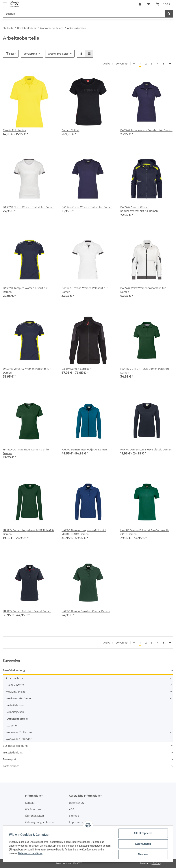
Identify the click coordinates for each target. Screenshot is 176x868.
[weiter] (170, 64)
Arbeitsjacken (16, 712)
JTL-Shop (157, 863)
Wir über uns (33, 809)
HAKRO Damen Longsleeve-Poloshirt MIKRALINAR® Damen (84, 532)
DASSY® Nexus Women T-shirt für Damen (29, 207)
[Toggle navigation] (5, 2)
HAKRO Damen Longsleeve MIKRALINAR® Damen (28, 532)
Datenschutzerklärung (31, 853)
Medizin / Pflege (16, 692)
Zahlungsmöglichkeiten (39, 822)
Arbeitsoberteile (17, 719)
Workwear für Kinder (19, 739)
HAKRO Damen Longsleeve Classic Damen (146, 449)
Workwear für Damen (19, 698)
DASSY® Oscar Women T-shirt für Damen (87, 207)
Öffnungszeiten (35, 816)
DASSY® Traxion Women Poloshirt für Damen (85, 290)
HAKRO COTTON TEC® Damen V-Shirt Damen (26, 451)
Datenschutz (77, 803)
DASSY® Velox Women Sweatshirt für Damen (143, 290)
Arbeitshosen (15, 705)
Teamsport (10, 759)
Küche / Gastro (15, 685)
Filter (11, 54)
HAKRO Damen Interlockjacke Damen (84, 449)
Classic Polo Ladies (14, 130)
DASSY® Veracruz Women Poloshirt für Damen (27, 371)
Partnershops (11, 766)
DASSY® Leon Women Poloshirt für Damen (146, 130)
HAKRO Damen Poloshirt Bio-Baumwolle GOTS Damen (145, 532)
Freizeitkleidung (13, 752)
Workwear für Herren (19, 732)
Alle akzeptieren (143, 833)
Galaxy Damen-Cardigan (76, 369)
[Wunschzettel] (149, 4)
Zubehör (13, 725)
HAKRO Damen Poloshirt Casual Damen (27, 611)
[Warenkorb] (163, 4)
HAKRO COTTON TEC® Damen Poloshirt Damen (145, 371)
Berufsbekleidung (14, 670)
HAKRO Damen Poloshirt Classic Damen (86, 611)
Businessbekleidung (15, 746)
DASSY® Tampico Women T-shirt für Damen (25, 290)
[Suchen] (84, 14)
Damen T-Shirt (70, 130)
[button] (140, 4)
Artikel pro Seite (58, 54)
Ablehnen (143, 854)
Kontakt (30, 803)
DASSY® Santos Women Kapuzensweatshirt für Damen (139, 209)
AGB (72, 809)
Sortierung (30, 54)
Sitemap (74, 816)
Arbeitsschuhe (15, 678)
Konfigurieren (143, 844)
